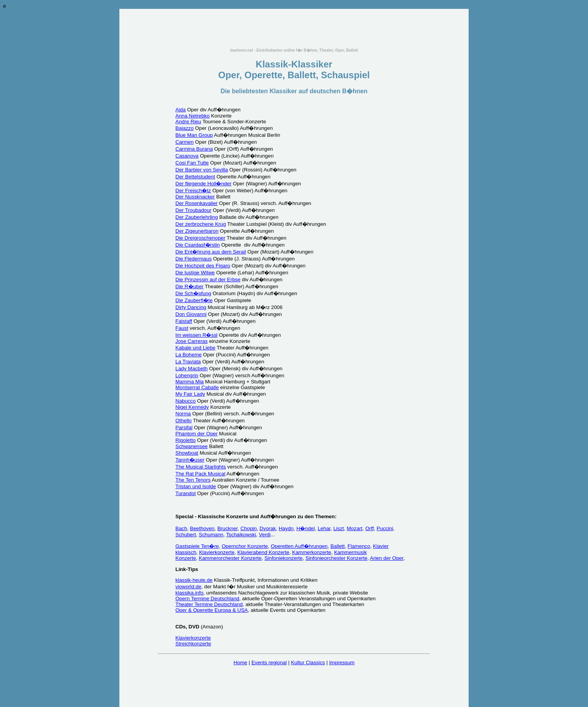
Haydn (286, 528)
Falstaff (184, 321)
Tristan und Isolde (196, 486)
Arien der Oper (387, 558)
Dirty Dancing (191, 307)
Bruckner (227, 528)
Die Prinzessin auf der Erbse (208, 280)
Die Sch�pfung (193, 293)
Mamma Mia (190, 382)
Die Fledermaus (194, 259)
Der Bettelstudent (195, 177)
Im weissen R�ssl (197, 335)
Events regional (269, 662)
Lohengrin (187, 375)
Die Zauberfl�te (194, 300)
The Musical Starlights (201, 467)
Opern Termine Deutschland (208, 599)
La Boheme (189, 355)
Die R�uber (190, 286)
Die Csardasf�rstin (198, 245)
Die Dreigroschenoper (201, 238)
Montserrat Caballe (197, 387)
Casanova (187, 156)
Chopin (248, 528)
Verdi (265, 535)
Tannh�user (190, 460)
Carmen (185, 142)
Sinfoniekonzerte (284, 558)
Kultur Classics (308, 662)
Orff (370, 528)
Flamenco (359, 546)
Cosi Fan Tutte (192, 163)
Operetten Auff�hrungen (299, 546)
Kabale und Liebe (196, 348)
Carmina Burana (194, 149)
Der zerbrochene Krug (201, 224)
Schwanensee (192, 446)
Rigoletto (186, 440)
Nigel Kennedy (192, 407)
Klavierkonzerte (217, 552)
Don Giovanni (191, 314)
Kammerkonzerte (312, 552)
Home (240, 662)
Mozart (354, 528)
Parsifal (184, 427)
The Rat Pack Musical (201, 474)
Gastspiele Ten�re (197, 546)
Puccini (385, 528)
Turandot (186, 493)
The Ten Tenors (193, 480)
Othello (184, 421)
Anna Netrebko (193, 116)
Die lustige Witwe (195, 273)
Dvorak (268, 528)
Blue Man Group (194, 135)
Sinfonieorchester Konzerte (336, 558)
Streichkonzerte (193, 644)
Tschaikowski (241, 535)
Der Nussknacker (195, 197)
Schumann (211, 535)
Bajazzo (185, 128)
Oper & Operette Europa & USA (212, 610)
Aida (181, 110)
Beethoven (202, 528)
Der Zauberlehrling (197, 217)
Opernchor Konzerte (245, 546)
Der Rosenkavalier (197, 203)
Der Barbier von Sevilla (202, 170)
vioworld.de (188, 587)
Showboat (187, 453)
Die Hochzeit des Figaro (203, 266)
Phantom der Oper (197, 434)
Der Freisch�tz (193, 191)
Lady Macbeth (192, 369)
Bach (181, 528)
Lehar (324, 528)
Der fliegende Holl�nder (204, 184)
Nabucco (186, 401)
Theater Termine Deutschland (209, 604)
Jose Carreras (192, 341)
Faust (182, 328)
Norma (183, 414)
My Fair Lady (190, 394)
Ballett (338, 546)
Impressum (342, 662)
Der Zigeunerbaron (197, 231)
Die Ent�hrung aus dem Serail (211, 252)
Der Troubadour (193, 210)
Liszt (339, 528)
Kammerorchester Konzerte (230, 558)
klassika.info (190, 593)
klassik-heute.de (194, 580)
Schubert (186, 535)
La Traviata (188, 362)
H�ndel (306, 528)
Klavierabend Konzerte (263, 552)
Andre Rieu (188, 122)
